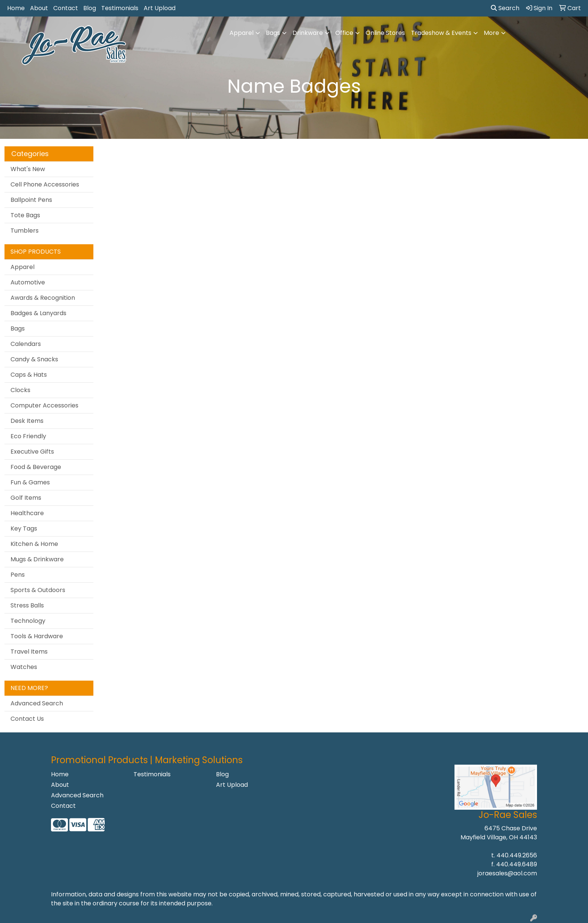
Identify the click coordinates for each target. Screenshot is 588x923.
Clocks (20, 390)
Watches (24, 667)
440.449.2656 (517, 855)
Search (505, 8)
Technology (28, 621)
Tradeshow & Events (441, 33)
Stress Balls (27, 605)
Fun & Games (30, 482)
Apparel (241, 33)
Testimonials (120, 8)
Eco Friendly (28, 436)
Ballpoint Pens (31, 200)
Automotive (28, 282)
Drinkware (308, 33)
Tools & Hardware (37, 636)
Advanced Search (37, 703)
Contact (66, 8)
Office (344, 33)
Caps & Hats (29, 375)
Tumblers (25, 231)
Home (16, 8)
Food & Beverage (36, 467)
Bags (273, 33)
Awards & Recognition (43, 298)
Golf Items (26, 498)
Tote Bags (25, 215)
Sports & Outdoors (38, 590)
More (491, 33)
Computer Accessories (44, 405)
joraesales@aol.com (507, 873)
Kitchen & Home (34, 544)
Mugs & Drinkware (37, 559)
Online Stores (385, 33)
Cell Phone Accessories (45, 184)
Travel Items (29, 652)
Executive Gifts (32, 452)
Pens (18, 575)
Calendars (26, 344)
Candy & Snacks (34, 359)
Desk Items (27, 421)
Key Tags (24, 528)
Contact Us (27, 719)
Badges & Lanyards (38, 313)
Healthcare (27, 513)
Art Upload (160, 8)
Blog (90, 8)
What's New (28, 169)
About (39, 8)
